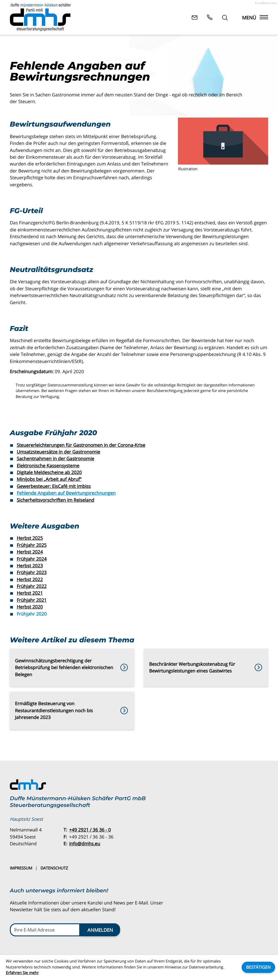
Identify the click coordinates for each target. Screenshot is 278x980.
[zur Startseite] (40, 17)
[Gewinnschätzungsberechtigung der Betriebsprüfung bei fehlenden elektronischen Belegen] (72, 667)
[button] (210, 17)
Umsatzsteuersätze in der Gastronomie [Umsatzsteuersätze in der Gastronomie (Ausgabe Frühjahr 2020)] (58, 452)
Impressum (21, 868)
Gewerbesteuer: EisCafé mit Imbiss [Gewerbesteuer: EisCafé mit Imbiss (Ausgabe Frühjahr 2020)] (54, 486)
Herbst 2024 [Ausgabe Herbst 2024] (30, 552)
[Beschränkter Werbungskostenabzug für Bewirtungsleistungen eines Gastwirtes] (206, 667)
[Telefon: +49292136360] (90, 830)
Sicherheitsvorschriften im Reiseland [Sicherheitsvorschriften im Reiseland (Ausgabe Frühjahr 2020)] (55, 500)
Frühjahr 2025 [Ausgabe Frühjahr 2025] (32, 545)
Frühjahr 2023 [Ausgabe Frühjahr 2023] (32, 572)
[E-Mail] (45, 930)
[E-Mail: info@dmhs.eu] (195, 17)
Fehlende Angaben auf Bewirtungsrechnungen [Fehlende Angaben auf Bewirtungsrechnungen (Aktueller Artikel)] (66, 493)
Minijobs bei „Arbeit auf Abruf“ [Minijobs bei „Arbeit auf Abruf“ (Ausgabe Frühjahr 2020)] (49, 479)
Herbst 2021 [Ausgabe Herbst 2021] (30, 593)
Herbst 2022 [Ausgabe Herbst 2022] (30, 579)
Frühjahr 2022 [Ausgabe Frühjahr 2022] (32, 586)
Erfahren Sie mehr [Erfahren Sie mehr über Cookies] (22, 973)
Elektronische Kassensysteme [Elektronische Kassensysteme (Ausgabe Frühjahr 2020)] (48, 466)
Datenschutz (54, 868)
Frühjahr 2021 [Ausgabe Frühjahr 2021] (32, 600)
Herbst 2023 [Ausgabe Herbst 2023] (30, 566)
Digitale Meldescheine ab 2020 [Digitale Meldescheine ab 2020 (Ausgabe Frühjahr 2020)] (49, 472)
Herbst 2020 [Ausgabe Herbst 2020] (30, 607)
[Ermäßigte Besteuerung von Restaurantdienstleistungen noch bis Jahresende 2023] (72, 711)
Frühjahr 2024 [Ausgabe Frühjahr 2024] (32, 559)
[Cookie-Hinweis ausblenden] (258, 967)
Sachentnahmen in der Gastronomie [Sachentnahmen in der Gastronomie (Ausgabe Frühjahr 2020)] (55, 459)
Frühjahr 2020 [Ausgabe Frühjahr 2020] (32, 614)
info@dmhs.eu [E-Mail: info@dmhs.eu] (85, 844)
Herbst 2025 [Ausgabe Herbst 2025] (30, 538)
